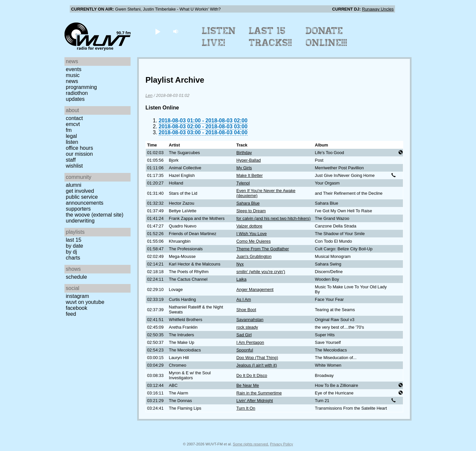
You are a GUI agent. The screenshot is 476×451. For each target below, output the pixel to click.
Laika (241, 279)
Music (73, 75)
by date (74, 246)
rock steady (247, 327)
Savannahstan (250, 320)
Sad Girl (244, 335)
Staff (71, 160)
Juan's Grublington (254, 256)
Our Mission (79, 154)
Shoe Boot (246, 310)
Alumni (74, 185)
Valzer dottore (249, 226)
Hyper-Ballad (249, 160)
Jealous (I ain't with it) (257, 365)
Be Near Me (248, 385)
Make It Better (250, 175)
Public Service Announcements (85, 200)
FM (69, 130)
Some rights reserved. (251, 444)
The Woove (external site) (95, 215)
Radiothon (77, 93)
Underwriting (80, 221)
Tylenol (243, 183)
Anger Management (255, 289)
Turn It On (246, 408)
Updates (75, 99)
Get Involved (80, 191)
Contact (74, 118)
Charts (73, 258)
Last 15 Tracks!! (271, 37)
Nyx (240, 264)
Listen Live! (219, 37)
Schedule (76, 277)
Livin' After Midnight (255, 401)
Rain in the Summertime (259, 393)
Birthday (244, 153)
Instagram (77, 296)
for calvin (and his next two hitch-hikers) (274, 218)
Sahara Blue (248, 203)
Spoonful (245, 350)
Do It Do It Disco (252, 375)
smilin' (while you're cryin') (261, 272)
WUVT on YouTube (85, 302)
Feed (71, 314)
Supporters (78, 209)
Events (74, 69)
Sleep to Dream (251, 211)
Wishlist (74, 166)
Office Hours (79, 148)
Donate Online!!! (327, 37)
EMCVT (73, 124)
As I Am (244, 299)
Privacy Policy (282, 444)
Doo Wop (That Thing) (257, 358)
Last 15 (74, 240)
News (72, 81)
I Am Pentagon (250, 342)
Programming (81, 87)
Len (149, 95)
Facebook (77, 308)
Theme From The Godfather (263, 249)
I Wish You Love (252, 234)
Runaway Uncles (378, 9)
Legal (71, 136)
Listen (72, 142)
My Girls (244, 168)
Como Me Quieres (254, 241)
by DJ (71, 252)
